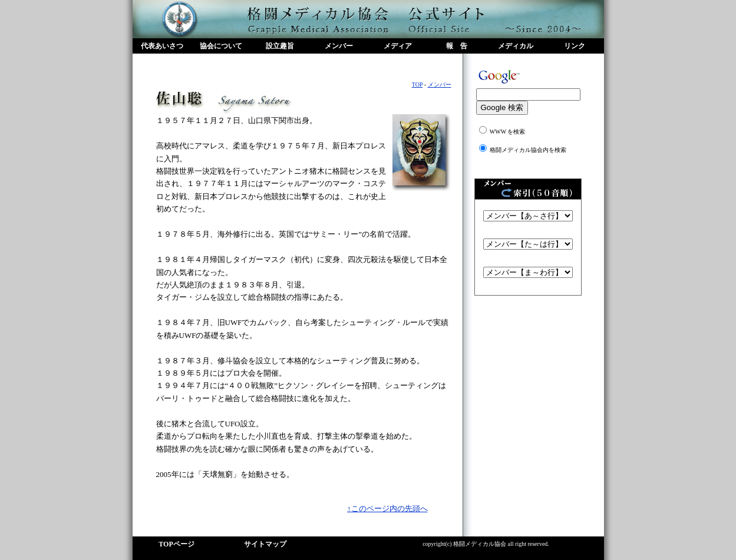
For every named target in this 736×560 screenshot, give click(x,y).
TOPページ (176, 544)
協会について (221, 46)
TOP (417, 85)
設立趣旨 (280, 46)
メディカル (516, 46)
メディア (398, 46)
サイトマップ (265, 544)
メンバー (339, 46)
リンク (575, 46)
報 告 (457, 46)
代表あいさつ (162, 46)
